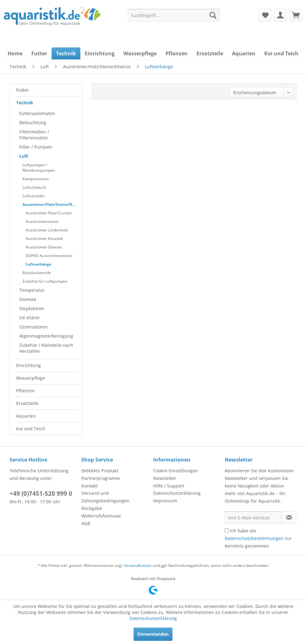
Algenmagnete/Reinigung (46, 336)
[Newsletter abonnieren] (289, 518)
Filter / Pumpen (36, 147)
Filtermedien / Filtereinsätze (34, 135)
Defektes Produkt (100, 471)
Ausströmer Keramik (44, 239)
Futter (22, 90)
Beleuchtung (33, 123)
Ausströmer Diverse (44, 247)
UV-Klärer (30, 318)
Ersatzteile (27, 403)
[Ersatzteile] (210, 53)
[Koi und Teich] (281, 53)
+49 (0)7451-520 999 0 (41, 494)
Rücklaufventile (37, 273)
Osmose (28, 299)
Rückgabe (92, 508)
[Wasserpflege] (140, 53)
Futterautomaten (37, 113)
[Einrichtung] (100, 53)
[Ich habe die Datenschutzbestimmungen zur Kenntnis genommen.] (227, 530)
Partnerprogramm (101, 478)
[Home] (15, 53)
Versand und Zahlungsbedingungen (105, 497)
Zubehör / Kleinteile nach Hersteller (46, 348)
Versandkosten (138, 565)
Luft (24, 156)
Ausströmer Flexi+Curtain (49, 213)
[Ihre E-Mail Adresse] (253, 518)
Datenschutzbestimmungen (254, 538)
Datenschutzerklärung (177, 493)
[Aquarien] (244, 53)
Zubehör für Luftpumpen (45, 281)
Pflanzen (25, 391)
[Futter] (39, 53)
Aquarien (26, 416)
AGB (86, 523)
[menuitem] (174, 15)
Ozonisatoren (34, 327)
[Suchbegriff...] (174, 15)
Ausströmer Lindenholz (47, 230)
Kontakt (90, 486)
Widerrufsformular (101, 516)
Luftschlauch (34, 187)
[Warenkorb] (296, 15)
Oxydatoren (32, 308)
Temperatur (32, 290)
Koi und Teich (31, 429)
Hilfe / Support (169, 486)
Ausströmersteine (42, 221)
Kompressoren (36, 179)
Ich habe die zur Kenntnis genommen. (258, 538)
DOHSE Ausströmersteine (49, 256)
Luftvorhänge (38, 264)
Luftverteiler (34, 196)
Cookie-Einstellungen (176, 471)
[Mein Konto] (280, 15)
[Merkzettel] (265, 15)
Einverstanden (153, 634)
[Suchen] (213, 15)
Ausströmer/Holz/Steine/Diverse (51, 204)
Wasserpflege (31, 378)
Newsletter (165, 478)
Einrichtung (28, 365)
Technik (25, 103)
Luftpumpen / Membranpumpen (39, 168)
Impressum (165, 501)
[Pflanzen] (177, 53)
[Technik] (66, 53)
